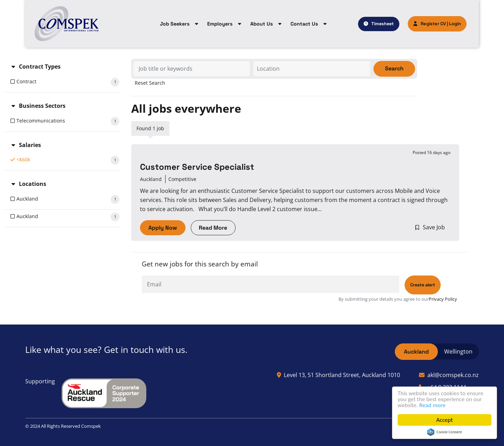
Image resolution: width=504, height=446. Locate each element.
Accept (444, 420)
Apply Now (163, 228)
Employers (220, 24)
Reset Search (150, 83)
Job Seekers (175, 24)
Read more (432, 405)
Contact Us (304, 24)
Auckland (68, 199)
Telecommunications (68, 121)
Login (455, 24)
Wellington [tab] (458, 351)
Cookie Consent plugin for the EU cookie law (444, 432)
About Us (262, 24)
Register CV (430, 24)
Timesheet (383, 24)
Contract (68, 82)
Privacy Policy (443, 299)
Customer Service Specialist (197, 167)
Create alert (423, 285)
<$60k (68, 160)
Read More (213, 228)
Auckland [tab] (416, 352)
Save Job (434, 227)
